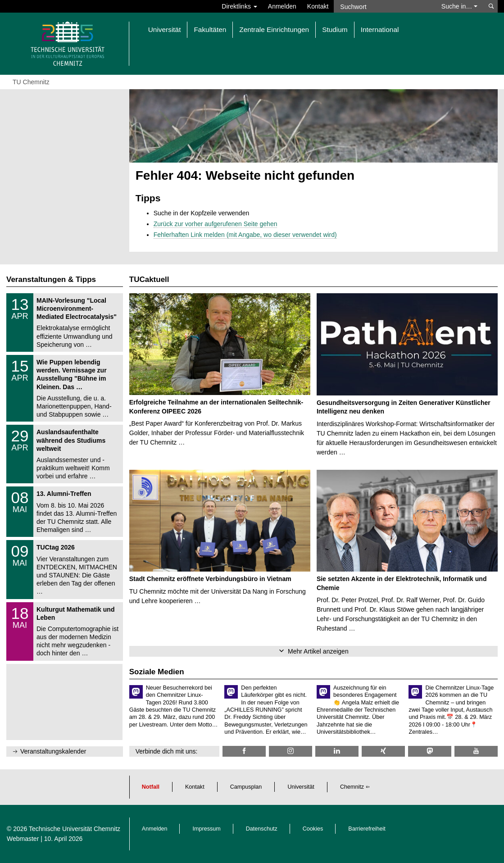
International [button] (380, 30)
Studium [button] (335, 30)
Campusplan (246, 787)
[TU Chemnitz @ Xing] (383, 751)
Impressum (206, 829)
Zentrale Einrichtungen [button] (274, 30)
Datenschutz (262, 829)
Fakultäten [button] (210, 30)
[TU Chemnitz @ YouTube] (476, 751)
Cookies (313, 829)
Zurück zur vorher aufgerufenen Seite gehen (216, 224)
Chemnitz (352, 787)
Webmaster (23, 839)
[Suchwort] (384, 6)
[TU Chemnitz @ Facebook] (244, 751)
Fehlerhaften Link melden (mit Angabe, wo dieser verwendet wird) (245, 235)
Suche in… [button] (459, 6)
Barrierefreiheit (367, 829)
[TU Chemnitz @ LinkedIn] (337, 751)
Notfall (151, 787)
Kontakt (318, 6)
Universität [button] (165, 30)
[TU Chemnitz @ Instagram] (291, 751)
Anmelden (282, 6)
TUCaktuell (149, 279)
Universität (301, 787)
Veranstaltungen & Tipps (51, 279)
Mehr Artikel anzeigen (318, 651)
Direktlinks (239, 6)
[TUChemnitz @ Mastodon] (430, 751)
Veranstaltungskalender (53, 751)
